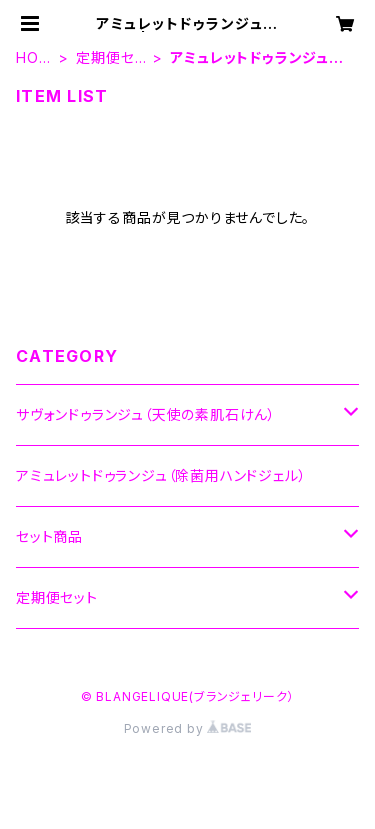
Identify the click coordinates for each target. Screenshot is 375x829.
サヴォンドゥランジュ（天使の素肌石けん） (146, 414)
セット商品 (49, 536)
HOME (33, 58)
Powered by (188, 728)
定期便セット (111, 58)
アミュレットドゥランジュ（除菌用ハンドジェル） (161, 475)
